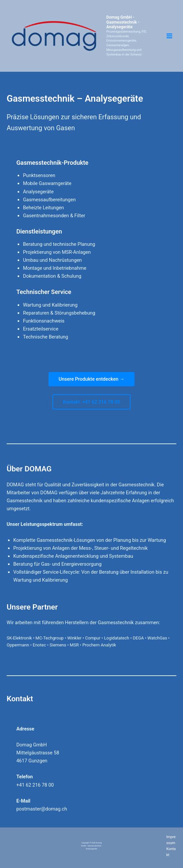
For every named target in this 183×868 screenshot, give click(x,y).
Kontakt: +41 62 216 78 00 (92, 402)
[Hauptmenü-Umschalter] (169, 36)
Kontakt (171, 852)
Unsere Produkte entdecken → (91, 379)
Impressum (171, 840)
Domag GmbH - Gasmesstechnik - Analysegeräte (128, 22)
